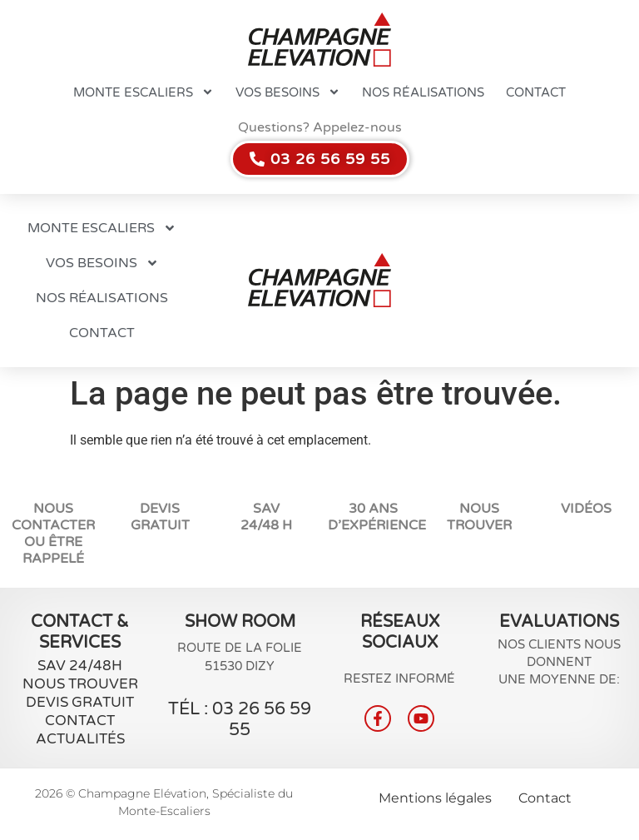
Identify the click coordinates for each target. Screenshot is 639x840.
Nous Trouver (80, 684)
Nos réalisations (423, 92)
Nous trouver (479, 517)
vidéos (586, 509)
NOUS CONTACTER (53, 517)
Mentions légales (435, 798)
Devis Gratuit (160, 517)
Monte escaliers (144, 92)
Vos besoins (288, 92)
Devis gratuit (80, 702)
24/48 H (266, 525)
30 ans (373, 509)
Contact (536, 92)
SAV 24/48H (80, 666)
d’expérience (377, 525)
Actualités (80, 739)
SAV (266, 509)
